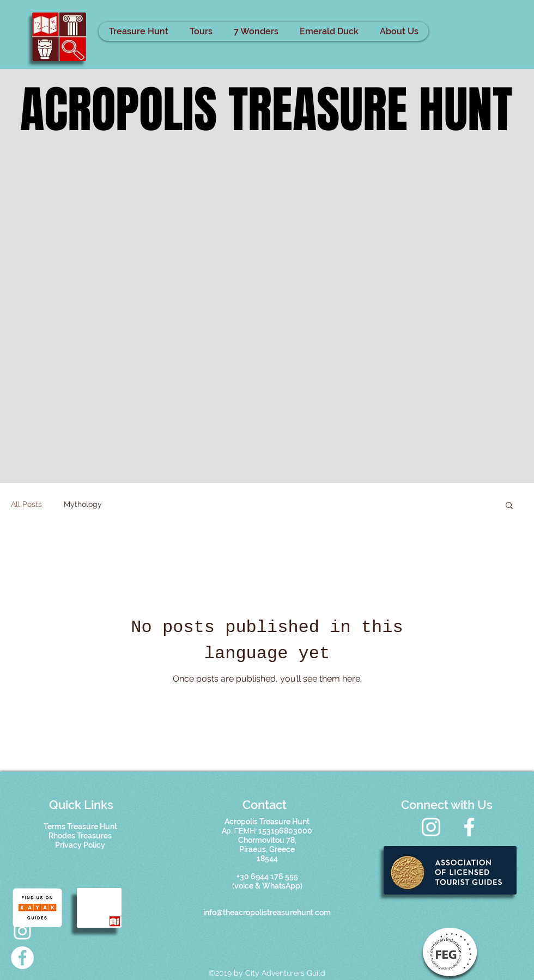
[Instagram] (431, 827)
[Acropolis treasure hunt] (22, 931)
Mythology (83, 504)
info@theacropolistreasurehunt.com (267, 912)
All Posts (26, 504)
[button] (509, 506)
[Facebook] (469, 827)
